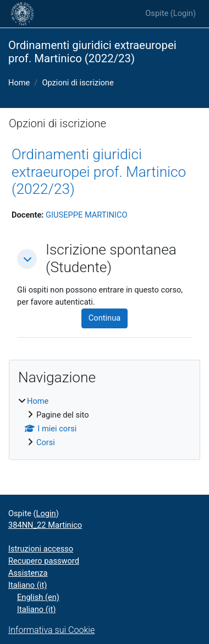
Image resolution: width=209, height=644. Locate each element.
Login (183, 13)
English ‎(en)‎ (38, 597)
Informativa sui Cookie (51, 630)
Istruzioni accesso (41, 549)
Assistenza (28, 573)
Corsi (46, 442)
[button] (27, 259)
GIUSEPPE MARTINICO (86, 215)
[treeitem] (105, 422)
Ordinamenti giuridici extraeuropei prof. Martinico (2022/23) (99, 172)
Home (19, 83)
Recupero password (44, 561)
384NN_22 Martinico (45, 525)
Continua (105, 318)
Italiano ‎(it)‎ (28, 585)
